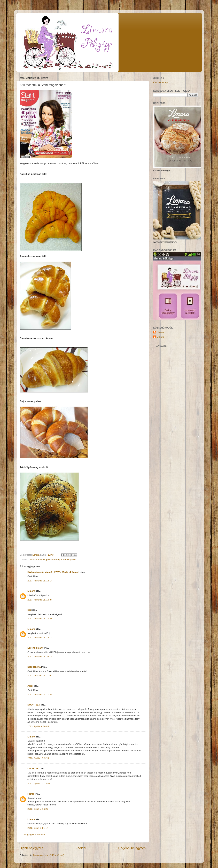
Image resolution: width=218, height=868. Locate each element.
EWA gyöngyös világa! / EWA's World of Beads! (53, 572)
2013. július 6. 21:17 (38, 828)
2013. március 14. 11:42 (40, 695)
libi (29, 610)
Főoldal (81, 848)
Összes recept (161, 82)
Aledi (30, 686)
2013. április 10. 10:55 (39, 784)
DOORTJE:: (34, 705)
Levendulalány (35, 648)
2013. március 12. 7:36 (39, 676)
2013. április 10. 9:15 (38, 758)
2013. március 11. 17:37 (40, 619)
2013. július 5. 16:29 (38, 809)
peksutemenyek (37, 560)
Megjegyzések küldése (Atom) (49, 855)
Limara (31, 591)
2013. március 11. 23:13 (40, 657)
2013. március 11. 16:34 (40, 600)
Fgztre (31, 794)
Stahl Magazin (68, 560)
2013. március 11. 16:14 (40, 581)
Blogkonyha (34, 667)
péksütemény (53, 560)
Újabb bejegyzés (32, 848)
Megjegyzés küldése (34, 835)
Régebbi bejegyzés (132, 848)
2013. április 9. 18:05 (38, 726)
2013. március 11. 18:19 (40, 638)
